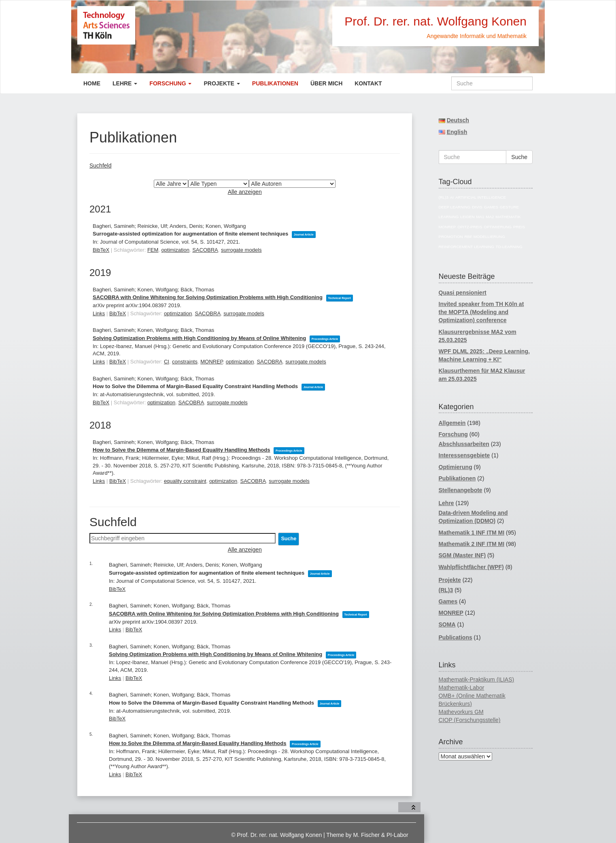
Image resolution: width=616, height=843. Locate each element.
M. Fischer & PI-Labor (381, 835)
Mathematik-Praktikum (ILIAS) (477, 679)
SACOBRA (205, 250)
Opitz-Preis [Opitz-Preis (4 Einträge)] (470, 227)
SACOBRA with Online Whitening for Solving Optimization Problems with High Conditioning (208, 297)
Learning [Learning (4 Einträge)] (449, 217)
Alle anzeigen (245, 192)
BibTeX (101, 250)
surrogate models (241, 250)
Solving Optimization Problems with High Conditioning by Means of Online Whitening (199, 338)
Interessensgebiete (464, 455)
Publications (456, 637)
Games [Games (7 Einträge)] (491, 207)
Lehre (125, 83)
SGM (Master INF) (462, 555)
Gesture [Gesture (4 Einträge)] (509, 207)
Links (99, 313)
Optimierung (456, 467)
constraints (185, 362)
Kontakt (368, 83)
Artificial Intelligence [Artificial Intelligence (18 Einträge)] (481, 197)
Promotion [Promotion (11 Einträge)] (451, 237)
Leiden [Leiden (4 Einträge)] (467, 217)
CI (167, 362)
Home (92, 83)
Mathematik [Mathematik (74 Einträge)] (508, 217)
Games (448, 601)
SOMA (447, 624)
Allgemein (452, 423)
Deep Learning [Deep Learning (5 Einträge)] (455, 207)
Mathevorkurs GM (461, 712)
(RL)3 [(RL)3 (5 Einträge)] (444, 197)
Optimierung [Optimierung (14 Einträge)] (498, 227)
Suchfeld (100, 166)
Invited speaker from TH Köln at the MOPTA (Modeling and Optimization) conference (481, 312)
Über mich (326, 83)
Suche (519, 157)
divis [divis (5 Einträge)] (477, 207)
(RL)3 (446, 590)
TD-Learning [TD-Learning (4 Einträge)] (509, 247)
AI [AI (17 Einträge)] (452, 197)
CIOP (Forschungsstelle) (470, 720)
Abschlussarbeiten (464, 444)
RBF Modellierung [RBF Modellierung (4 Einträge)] (485, 237)
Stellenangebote (461, 490)
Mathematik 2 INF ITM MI (472, 544)
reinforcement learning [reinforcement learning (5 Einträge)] (466, 247)
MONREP (211, 362)
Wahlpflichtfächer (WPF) (471, 567)
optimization (175, 250)
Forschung (170, 83)
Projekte (222, 83)
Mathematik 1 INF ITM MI (472, 533)
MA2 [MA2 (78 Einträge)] (490, 217)
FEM (153, 250)
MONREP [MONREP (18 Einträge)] (447, 227)
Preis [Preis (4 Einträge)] (519, 227)
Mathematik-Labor (462, 688)
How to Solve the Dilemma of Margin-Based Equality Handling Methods (181, 450)
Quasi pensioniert (463, 293)
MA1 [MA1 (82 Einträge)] (480, 217)
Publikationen (275, 83)
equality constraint (185, 481)
